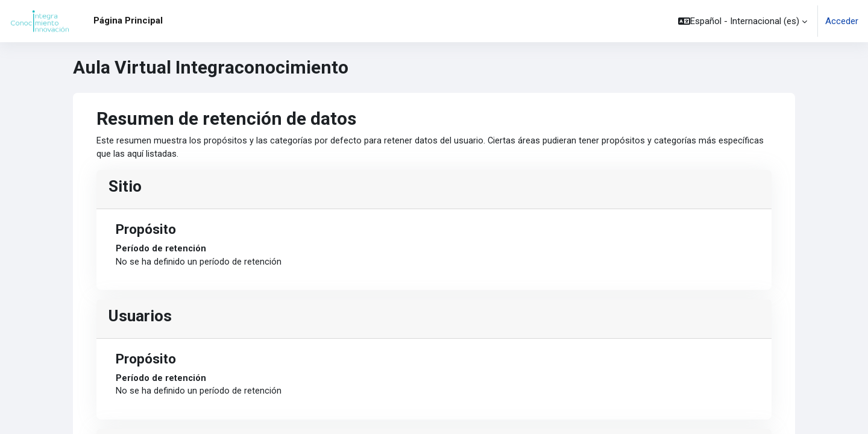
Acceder (842, 21)
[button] (743, 21)
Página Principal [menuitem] (128, 20)
